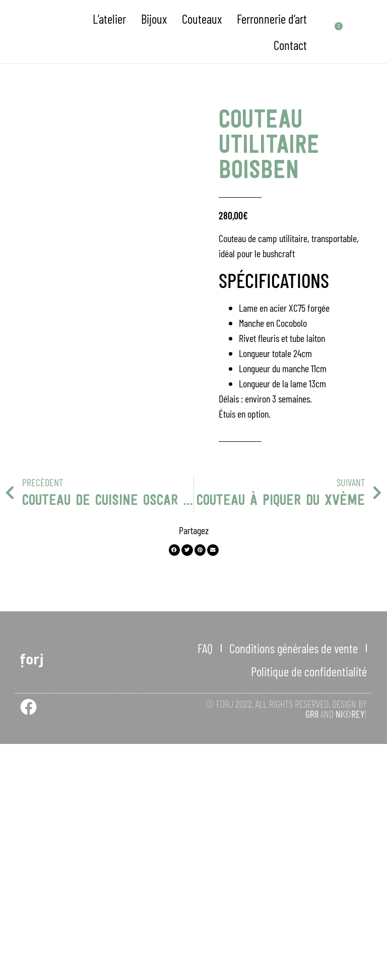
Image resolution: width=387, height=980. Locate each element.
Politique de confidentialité (309, 907)
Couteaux (202, 19)
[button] (175, 786)
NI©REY (350, 950)
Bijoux (154, 19)
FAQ (205, 884)
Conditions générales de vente (294, 884)
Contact (290, 45)
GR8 (312, 950)
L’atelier (109, 19)
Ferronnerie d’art (272, 19)
